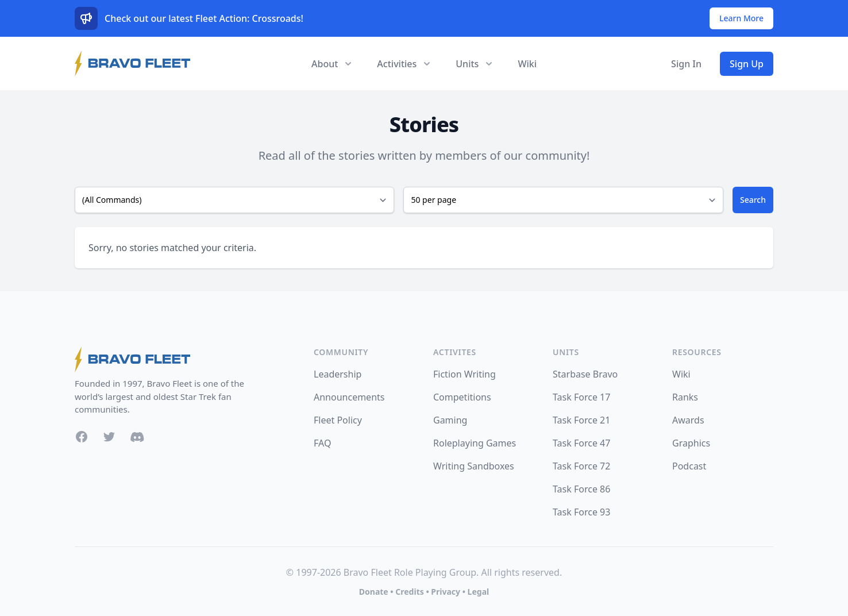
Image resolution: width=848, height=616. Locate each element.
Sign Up (747, 64)
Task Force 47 (581, 443)
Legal (479, 592)
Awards (688, 420)
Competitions (462, 397)
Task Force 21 (581, 420)
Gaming (450, 420)
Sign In (686, 64)
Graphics (691, 443)
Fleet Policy (338, 420)
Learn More (741, 18)
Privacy (446, 592)
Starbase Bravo (585, 374)
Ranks (685, 397)
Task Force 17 (581, 397)
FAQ (322, 443)
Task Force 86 (581, 489)
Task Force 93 (581, 512)
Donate (374, 592)
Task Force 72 (581, 466)
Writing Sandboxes (474, 466)
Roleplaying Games (475, 443)
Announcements (349, 397)
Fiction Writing (465, 374)
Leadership (338, 374)
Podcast (689, 466)
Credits (409, 592)
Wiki (527, 64)
